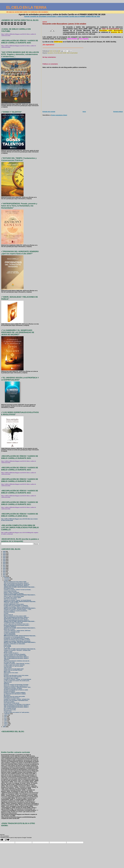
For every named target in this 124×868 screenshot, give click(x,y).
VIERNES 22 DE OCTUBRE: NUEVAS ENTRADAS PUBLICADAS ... (20, 621)
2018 (4, 564)
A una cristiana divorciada (10, 591)
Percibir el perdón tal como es (11, 653)
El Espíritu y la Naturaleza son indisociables (14, 644)
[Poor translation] (7, 840)
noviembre (7, 579)
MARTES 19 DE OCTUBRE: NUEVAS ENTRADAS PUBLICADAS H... (20, 642)
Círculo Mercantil (58, 53)
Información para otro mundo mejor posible (14, 697)
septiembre (7, 714)
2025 (4, 553)
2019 (4, 562)
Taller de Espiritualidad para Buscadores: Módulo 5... (17, 617)
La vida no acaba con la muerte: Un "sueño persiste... (17, 712)
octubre (6, 580)
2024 (4, 555)
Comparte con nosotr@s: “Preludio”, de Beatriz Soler (17, 699)
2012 (4, 573)
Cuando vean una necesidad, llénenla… (13, 670)
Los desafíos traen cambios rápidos (13, 598)
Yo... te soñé (7, 648)
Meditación (7, 683)
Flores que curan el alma (10, 710)
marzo (6, 722)
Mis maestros (7, 695)
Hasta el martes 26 (8, 615)
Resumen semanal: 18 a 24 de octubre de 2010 (15, 616)
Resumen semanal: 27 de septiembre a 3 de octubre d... (17, 704)
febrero (6, 724)
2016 (4, 567)
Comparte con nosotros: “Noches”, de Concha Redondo (17, 600)
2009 (4, 727)
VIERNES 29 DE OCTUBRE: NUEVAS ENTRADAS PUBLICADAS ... (20, 587)
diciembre (7, 578)
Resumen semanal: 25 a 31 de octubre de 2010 (15, 582)
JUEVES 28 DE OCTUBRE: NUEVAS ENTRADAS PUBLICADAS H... (20, 595)
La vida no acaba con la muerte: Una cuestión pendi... (17, 681)
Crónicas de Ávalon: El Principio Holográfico (15, 654)
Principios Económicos (9, 691)
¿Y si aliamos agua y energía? (11, 678)
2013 (4, 571)
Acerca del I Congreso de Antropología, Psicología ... (17, 685)
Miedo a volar (7, 671)
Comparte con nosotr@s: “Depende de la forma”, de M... (17, 687)
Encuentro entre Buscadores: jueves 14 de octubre (16, 675)
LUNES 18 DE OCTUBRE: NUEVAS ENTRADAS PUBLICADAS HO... (20, 649)
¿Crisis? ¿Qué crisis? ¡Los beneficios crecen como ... (17, 624)
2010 (4, 576)
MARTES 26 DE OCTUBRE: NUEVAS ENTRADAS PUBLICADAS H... (20, 608)
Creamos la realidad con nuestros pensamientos (16, 611)
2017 (4, 565)
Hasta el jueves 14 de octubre (11, 673)
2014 (4, 570)
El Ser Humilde (7, 646)
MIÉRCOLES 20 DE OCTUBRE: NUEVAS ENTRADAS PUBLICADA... (20, 636)
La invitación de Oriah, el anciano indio (13, 623)
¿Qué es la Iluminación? (10, 635)
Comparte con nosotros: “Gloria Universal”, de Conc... (17, 664)
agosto (6, 715)
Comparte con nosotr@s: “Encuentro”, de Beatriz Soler (17, 650)
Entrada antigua (118, 112)
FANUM (64, 53)
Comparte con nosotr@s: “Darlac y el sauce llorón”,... (17, 607)
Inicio (84, 112)
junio (6, 718)
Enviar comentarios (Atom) (59, 115)
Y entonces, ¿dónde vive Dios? (11, 603)
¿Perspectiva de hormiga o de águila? (13, 689)
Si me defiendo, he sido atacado (12, 703)
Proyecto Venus (8, 711)
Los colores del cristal (9, 662)
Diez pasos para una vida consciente (13, 677)
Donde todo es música (9, 629)
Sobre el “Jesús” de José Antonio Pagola (14, 596)
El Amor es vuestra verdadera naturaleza (14, 594)
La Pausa (6, 613)
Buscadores (51, 53)
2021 (4, 559)
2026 (4, 551)
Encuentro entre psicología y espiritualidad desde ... (16, 700)
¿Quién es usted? (8, 652)
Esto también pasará (9, 588)
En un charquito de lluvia (10, 708)
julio (5, 717)
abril (5, 721)
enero (6, 725)
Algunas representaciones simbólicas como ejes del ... (17, 661)
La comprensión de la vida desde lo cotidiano (15, 694)
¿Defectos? (7, 660)
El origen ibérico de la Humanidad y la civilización (16, 605)
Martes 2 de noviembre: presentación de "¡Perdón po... (17, 584)
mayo (6, 719)
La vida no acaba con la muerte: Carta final (14, 665)
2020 (4, 561)
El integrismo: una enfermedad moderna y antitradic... (17, 639)
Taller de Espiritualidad (72, 53)
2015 (4, 568)
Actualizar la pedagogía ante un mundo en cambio (16, 690)
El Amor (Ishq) (7, 645)
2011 (4, 575)
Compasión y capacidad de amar (12, 632)
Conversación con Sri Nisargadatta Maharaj (14, 637)
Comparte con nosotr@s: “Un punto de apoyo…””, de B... (18, 609)
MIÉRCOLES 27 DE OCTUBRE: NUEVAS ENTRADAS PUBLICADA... (20, 602)
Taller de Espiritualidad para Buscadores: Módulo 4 (16, 706)
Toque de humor (8, 668)
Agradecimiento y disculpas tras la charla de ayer (16, 619)
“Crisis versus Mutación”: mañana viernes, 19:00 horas (17, 631)
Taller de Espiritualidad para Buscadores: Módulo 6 (16, 583)
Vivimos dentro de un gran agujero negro (14, 669)
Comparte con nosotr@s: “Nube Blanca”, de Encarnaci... (18, 641)
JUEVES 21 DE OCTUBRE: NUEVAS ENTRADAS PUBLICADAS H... (20, 628)
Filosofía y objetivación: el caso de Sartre (14, 604)
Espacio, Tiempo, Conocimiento (12, 592)
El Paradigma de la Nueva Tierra (12, 698)
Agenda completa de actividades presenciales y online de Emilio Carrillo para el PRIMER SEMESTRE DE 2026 (62, 16)
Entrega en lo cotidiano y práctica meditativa (15, 693)
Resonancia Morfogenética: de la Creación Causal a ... (17, 625)
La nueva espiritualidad (9, 633)
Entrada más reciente (49, 112)
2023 (4, 556)
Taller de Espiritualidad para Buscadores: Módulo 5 (16, 657)
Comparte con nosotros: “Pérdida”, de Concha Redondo (17, 679)
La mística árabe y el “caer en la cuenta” (14, 666)
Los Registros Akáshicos (10, 627)
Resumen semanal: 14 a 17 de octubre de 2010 (15, 656)
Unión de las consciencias (10, 599)
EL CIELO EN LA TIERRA (26, 7)
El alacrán (6, 674)
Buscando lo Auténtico (9, 612)
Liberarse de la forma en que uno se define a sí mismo (17, 640)
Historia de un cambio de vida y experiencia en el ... (16, 686)
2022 (4, 558)
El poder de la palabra (9, 702)
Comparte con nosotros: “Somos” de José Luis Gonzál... (18, 590)
